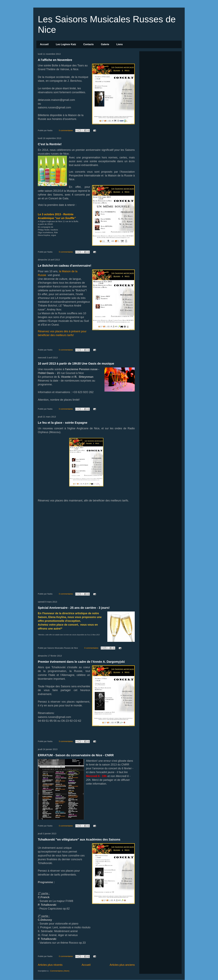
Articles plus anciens (122, 965)
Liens (120, 44)
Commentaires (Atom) (60, 971)
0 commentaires (66, 130)
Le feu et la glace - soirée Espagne (63, 423)
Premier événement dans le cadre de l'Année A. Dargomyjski (81, 662)
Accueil (44, 44)
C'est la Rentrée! (50, 144)
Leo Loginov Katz (66, 44)
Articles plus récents (50, 965)
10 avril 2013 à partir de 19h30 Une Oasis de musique (76, 364)
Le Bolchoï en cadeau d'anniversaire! (65, 266)
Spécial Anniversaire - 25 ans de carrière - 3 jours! (74, 608)
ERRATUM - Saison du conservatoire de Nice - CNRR (76, 755)
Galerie (105, 44)
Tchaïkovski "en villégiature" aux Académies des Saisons (79, 839)
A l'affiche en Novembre (55, 60)
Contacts (88, 44)
